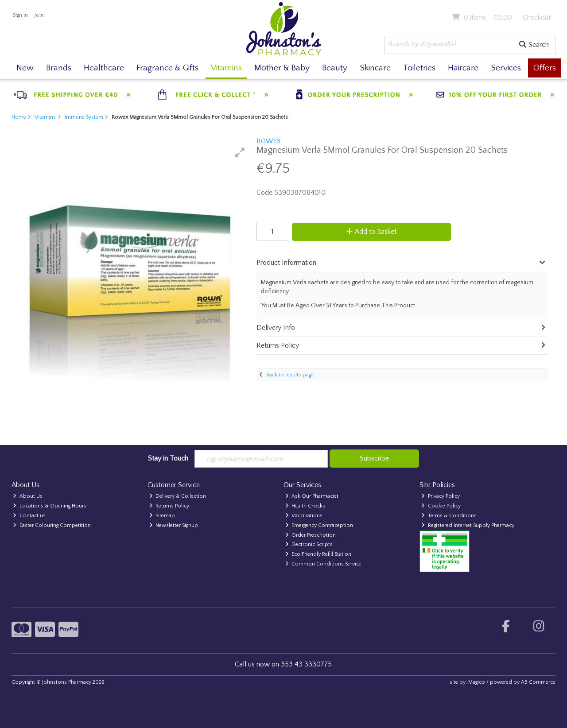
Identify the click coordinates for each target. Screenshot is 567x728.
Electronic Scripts (309, 544)
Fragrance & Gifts (167, 68)
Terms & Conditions (449, 516)
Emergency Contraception (319, 525)
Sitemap (162, 516)
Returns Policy (169, 506)
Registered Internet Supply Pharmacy (468, 525)
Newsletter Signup (174, 525)
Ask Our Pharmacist (312, 496)
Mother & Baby (282, 68)
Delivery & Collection (178, 496)
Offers (545, 68)
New (25, 68)
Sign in (20, 15)
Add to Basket (371, 232)
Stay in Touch (168, 458)
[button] (240, 152)
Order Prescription (311, 535)
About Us (28, 496)
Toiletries (419, 68)
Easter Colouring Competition (52, 525)
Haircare (463, 68)
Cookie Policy (441, 506)
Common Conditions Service (324, 564)
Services (506, 68)
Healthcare (104, 68)
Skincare (375, 68)
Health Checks (305, 506)
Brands (59, 68)
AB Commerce (538, 682)
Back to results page (290, 375)
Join (39, 15)
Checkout (537, 18)
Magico (477, 682)
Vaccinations (304, 516)
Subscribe (374, 458)
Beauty (335, 68)
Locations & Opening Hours (50, 506)
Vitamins (226, 68)
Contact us (29, 516)
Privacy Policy (441, 496)
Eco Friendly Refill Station (318, 554)
